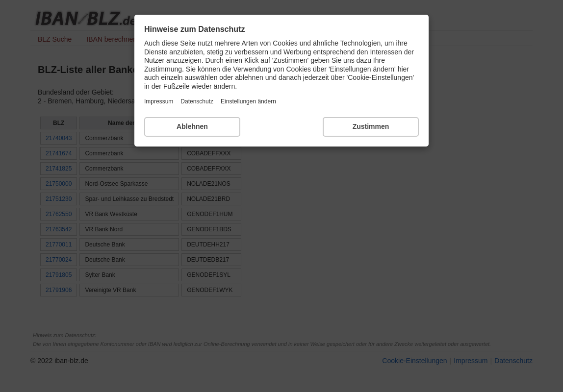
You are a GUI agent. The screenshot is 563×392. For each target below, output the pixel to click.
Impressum (159, 101)
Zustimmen (371, 126)
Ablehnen (192, 126)
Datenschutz (197, 101)
